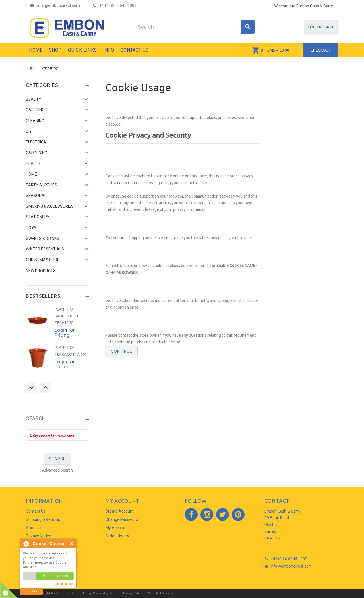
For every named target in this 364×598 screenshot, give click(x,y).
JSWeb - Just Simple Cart (161, 593)
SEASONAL (36, 196)
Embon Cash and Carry (77, 593)
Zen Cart (115, 593)
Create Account (120, 511)
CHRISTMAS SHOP (43, 260)
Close (72, 544)
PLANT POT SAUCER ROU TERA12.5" (66, 316)
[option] (58, 323)
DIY (29, 131)
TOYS (31, 228)
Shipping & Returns (43, 519)
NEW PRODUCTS (41, 271)
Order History (117, 536)
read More (31, 591)
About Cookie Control (26, 544)
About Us (34, 528)
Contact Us (36, 511)
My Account (116, 528)
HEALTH (33, 163)
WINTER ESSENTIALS (45, 249)
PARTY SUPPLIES (42, 185)
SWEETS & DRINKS (43, 239)
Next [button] (46, 387)
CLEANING (35, 121)
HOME (31, 174)
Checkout (321, 50)
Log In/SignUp (321, 27)
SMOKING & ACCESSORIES (50, 206)
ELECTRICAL (37, 142)
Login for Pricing (65, 332)
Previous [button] (32, 387)
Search (36, 419)
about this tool (65, 584)
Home (31, 68)
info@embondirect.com (291, 566)
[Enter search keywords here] (58, 435)
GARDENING (37, 153)
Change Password (122, 519)
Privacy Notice (39, 536)
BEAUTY (34, 99)
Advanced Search (57, 470)
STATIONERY (38, 217)
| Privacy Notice (131, 593)
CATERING (35, 110)
